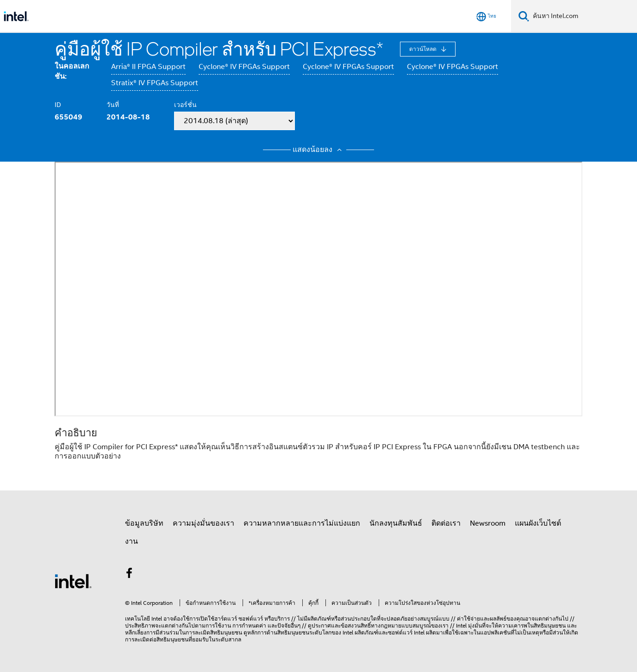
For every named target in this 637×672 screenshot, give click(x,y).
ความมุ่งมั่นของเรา (203, 523)
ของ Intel (342, 632)
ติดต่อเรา (446, 523)
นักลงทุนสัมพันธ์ (396, 523)
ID (58, 105)
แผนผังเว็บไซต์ (538, 523)
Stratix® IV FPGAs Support (155, 83)
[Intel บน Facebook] (129, 575)
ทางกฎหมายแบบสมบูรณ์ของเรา (410, 625)
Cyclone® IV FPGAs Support (244, 67)
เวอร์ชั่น (185, 105)
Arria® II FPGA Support (148, 67)
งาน (131, 541)
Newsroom (488, 523)
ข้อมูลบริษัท (144, 523)
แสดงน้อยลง (318, 150)
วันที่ (113, 105)
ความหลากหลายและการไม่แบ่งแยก (302, 523)
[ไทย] (486, 16)
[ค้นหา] (524, 16)
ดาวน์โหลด (424, 49)
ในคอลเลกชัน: (72, 71)
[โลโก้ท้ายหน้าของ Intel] (73, 581)
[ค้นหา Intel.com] (583, 16)
